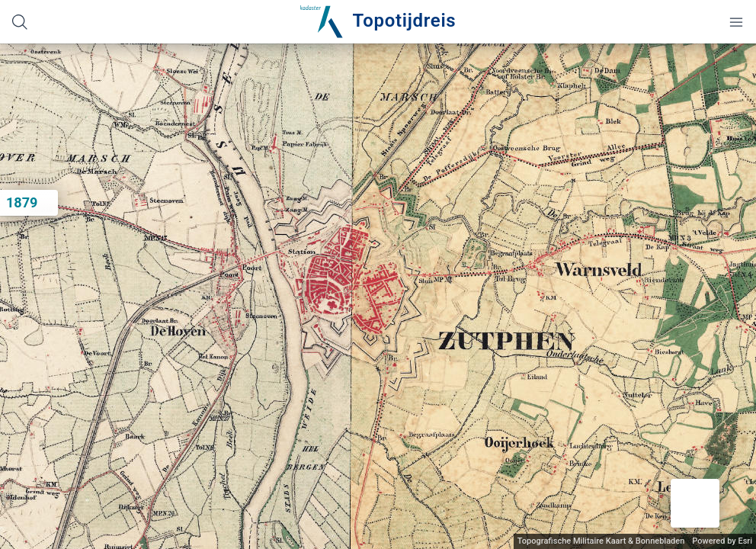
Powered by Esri (722, 541)
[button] (695, 503)
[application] (378, 296)
